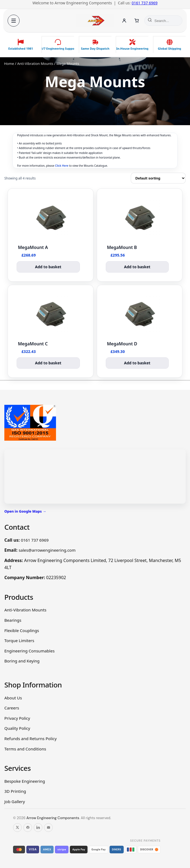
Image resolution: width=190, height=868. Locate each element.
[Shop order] (158, 178)
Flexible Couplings (22, 630)
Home (9, 64)
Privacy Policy (17, 718)
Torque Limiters (19, 640)
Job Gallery (15, 801)
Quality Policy (17, 728)
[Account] (124, 21)
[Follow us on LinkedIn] (38, 828)
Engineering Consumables (29, 651)
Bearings (13, 620)
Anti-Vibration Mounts (35, 64)
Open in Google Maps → (25, 511)
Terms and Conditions (25, 749)
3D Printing (15, 791)
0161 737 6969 (144, 3)
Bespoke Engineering (25, 781)
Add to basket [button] (48, 267)
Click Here (62, 166)
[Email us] (48, 828)
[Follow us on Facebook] (28, 828)
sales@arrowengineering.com (47, 550)
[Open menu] (14, 21)
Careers (12, 708)
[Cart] (137, 21)
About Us (13, 698)
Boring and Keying (22, 661)
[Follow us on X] (17, 828)
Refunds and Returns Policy (30, 738)
